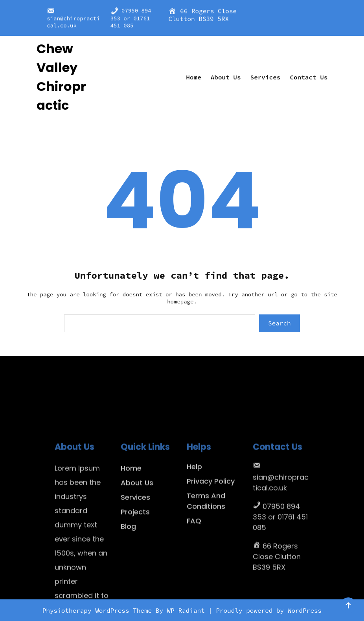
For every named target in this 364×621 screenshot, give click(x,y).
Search (279, 323)
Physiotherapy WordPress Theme (99, 610)
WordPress (305, 610)
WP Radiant (186, 610)
